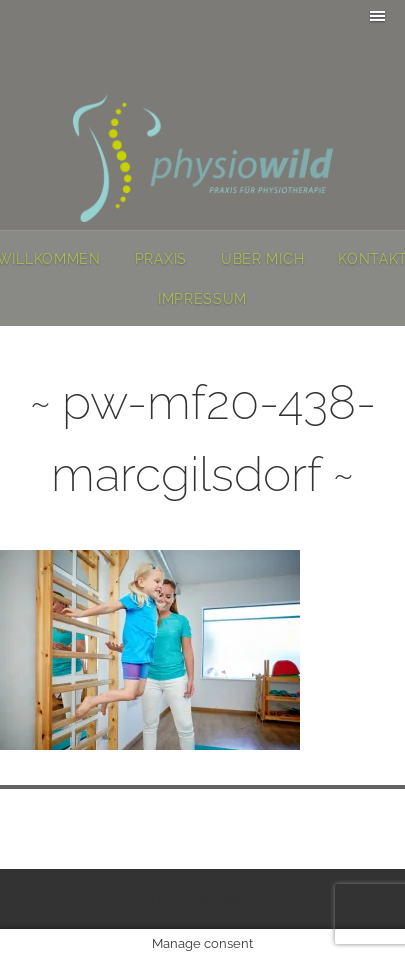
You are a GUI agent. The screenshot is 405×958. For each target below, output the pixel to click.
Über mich (262, 259)
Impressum (202, 299)
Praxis (161, 259)
